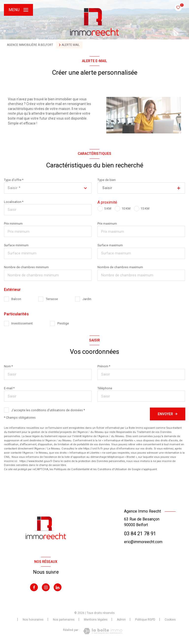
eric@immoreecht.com (143, 542)
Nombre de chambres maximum (120, 267)
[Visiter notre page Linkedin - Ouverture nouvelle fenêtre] (58, 587)
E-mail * (9, 388)
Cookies (170, 620)
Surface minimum (16, 245)
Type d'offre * (14, 180)
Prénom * (104, 366)
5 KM (108, 208)
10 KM (126, 208)
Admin (121, 620)
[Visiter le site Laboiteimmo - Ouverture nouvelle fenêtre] (103, 631)
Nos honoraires (33, 620)
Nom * (8, 366)
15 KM (145, 208)
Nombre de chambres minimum (26, 267)
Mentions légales (96, 620)
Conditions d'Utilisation (112, 469)
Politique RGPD (145, 620)
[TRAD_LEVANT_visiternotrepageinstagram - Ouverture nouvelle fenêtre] (46, 587)
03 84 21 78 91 (140, 534)
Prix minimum (13, 224)
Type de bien (107, 180)
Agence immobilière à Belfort (30, 45)
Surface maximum (110, 245)
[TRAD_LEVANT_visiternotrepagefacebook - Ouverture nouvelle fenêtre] (34, 587)
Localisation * (14, 202)
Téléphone (105, 388)
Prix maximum (107, 224)
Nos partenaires (64, 620)
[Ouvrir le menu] (18, 10)
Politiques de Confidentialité (72, 469)
